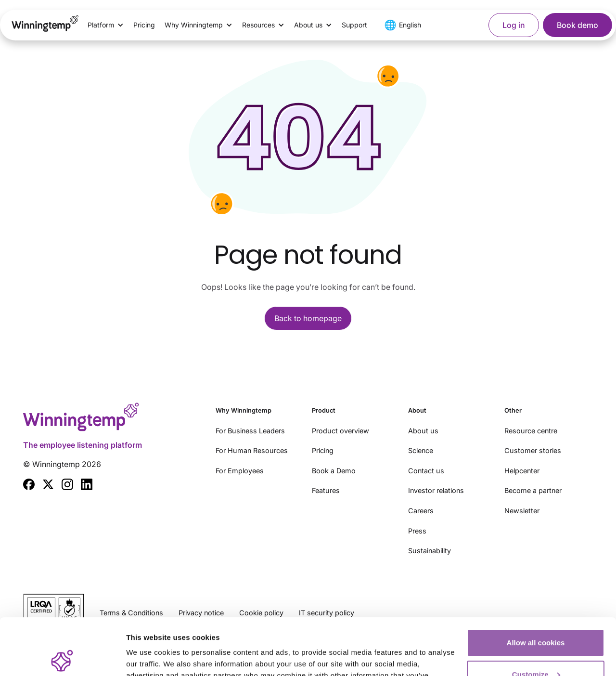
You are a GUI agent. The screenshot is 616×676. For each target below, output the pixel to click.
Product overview (340, 431)
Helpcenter (522, 471)
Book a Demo (334, 471)
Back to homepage (308, 318)
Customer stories (533, 450)
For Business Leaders (250, 431)
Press (417, 531)
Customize (536, 617)
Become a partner (533, 490)
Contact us (426, 471)
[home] (45, 25)
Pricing (144, 25)
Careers (421, 511)
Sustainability (430, 551)
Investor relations (436, 490)
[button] (106, 25)
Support (354, 25)
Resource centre (531, 431)
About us (423, 431)
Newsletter (522, 511)
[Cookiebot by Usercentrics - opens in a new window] (62, 657)
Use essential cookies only (536, 649)
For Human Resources (252, 450)
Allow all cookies (536, 586)
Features (326, 490)
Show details (148, 657)
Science (421, 450)
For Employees (240, 471)
